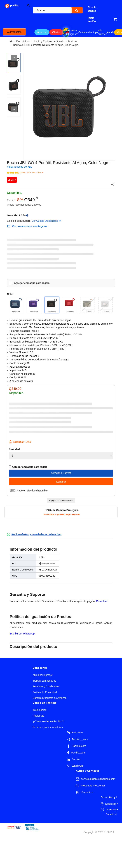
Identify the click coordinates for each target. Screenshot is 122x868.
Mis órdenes (103, 32)
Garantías (101, 601)
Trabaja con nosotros (44, 681)
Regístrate (38, 716)
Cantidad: (15, 449)
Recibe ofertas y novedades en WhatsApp (37, 534)
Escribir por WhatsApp (22, 634)
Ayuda (110, 32)
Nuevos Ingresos (74, 32)
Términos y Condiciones (46, 686)
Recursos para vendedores (48, 727)
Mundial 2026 (67, 32)
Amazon (42, 32)
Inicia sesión (40, 710)
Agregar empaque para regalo (32, 283)
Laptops (93, 32)
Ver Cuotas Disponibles (46, 221)
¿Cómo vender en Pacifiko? (48, 721)
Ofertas (56, 32)
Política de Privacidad (45, 692)
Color (10, 294)
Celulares (84, 32)
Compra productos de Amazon (50, 698)
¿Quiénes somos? (43, 675)
